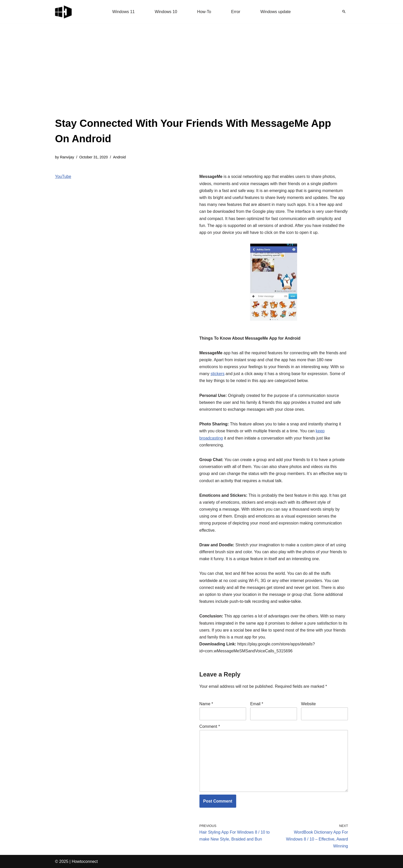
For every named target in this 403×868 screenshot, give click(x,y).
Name (206, 704)
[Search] (344, 12)
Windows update (276, 12)
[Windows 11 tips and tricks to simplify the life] (64, 12)
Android (120, 157)
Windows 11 (123, 12)
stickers (217, 374)
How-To (204, 12)
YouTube (63, 177)
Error (236, 12)
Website (308, 704)
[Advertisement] (201, 77)
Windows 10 (166, 12)
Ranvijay (67, 157)
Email (257, 704)
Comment (210, 726)
